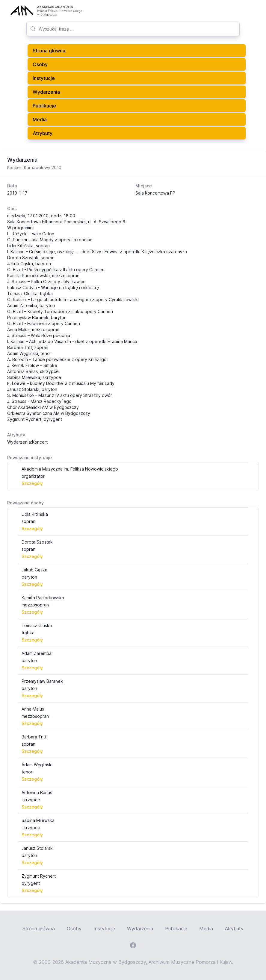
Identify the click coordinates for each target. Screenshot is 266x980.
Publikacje (44, 106)
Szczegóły (32, 483)
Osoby (40, 64)
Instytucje (44, 78)
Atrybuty (43, 133)
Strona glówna (49, 51)
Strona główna (39, 929)
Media (40, 119)
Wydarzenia (46, 92)
